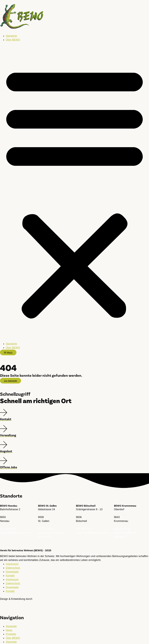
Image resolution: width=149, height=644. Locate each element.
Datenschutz (13, 568)
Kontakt (10, 576)
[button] (74, 192)
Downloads (12, 572)
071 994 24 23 (122, 529)
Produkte (11, 634)
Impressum (12, 564)
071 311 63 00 (46, 529)
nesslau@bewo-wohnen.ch (16, 533)
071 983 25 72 (84, 529)
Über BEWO (13, 40)
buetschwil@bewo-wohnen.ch (93, 533)
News (9, 630)
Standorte (11, 36)
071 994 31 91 (8, 529)
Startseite (11, 626)
